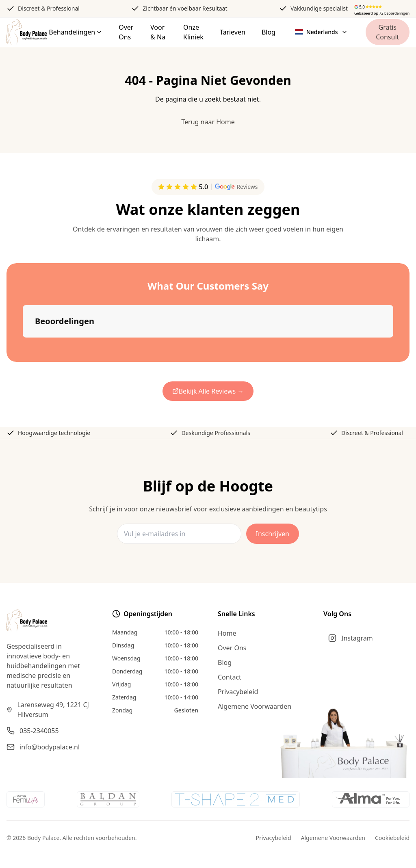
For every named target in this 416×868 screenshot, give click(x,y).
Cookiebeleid (392, 838)
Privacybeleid (238, 692)
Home (227, 633)
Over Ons (232, 648)
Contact (230, 677)
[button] (23, 346)
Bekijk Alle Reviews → (208, 391)
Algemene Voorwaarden (255, 706)
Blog (225, 662)
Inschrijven (273, 534)
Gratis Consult (387, 32)
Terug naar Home (208, 122)
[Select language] (321, 32)
